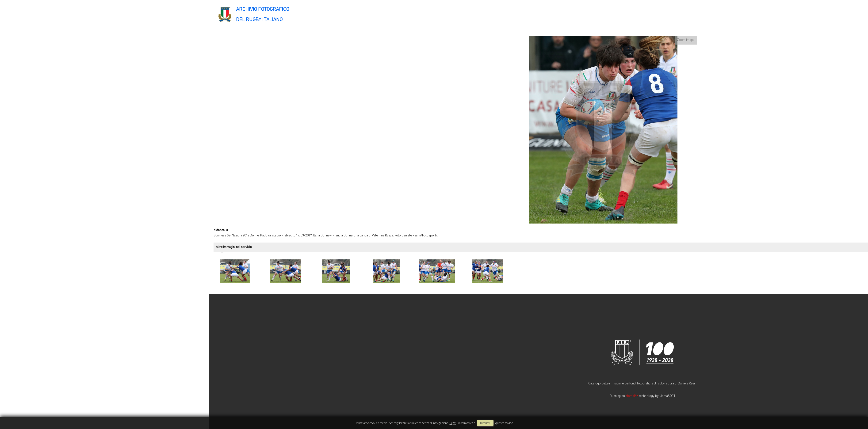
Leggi (453, 423)
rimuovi (485, 423)
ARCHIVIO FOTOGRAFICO (263, 9)
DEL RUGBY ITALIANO (259, 20)
